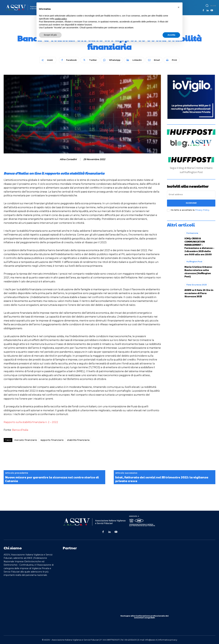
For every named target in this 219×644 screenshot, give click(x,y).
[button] (207, 5)
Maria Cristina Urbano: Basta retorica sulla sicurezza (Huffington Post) (198, 272)
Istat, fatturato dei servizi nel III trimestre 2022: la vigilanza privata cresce (162, 479)
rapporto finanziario (52, 440)
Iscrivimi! (191, 203)
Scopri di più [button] (50, 35)
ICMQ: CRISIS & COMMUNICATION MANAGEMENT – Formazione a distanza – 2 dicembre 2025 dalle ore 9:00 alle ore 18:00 (199, 246)
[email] (191, 194)
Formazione (192, 233)
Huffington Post (194, 262)
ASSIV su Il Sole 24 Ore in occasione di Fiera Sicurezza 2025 (199, 293)
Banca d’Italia (20, 430)
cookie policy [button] (61, 19)
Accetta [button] (171, 35)
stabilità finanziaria (78, 440)
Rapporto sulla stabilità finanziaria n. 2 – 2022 (31, 422)
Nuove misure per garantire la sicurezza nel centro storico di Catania (52, 479)
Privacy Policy (202, 210)
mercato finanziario (26, 440)
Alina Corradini (68, 159)
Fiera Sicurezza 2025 (197, 285)
